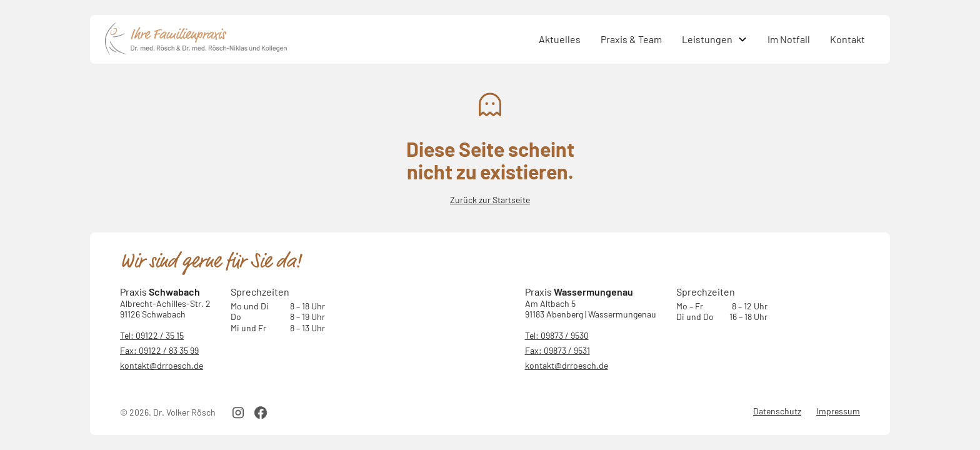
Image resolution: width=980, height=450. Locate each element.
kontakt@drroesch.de (162, 365)
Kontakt (847, 39)
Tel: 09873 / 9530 (557, 335)
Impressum (838, 411)
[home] (317, 39)
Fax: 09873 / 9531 (557, 350)
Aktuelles (560, 39)
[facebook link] (261, 412)
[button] (715, 39)
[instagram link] (238, 412)
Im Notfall (789, 39)
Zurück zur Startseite (490, 200)
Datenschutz (777, 411)
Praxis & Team (631, 39)
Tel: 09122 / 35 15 (152, 335)
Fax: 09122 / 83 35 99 (159, 350)
